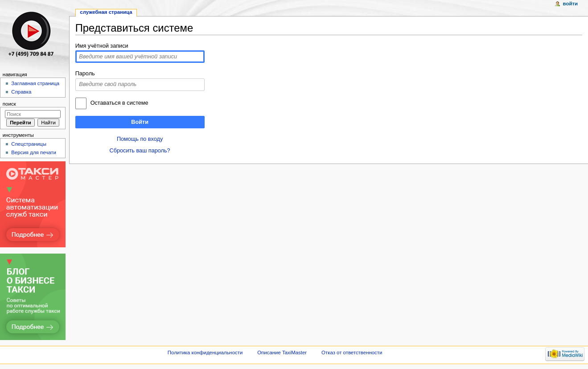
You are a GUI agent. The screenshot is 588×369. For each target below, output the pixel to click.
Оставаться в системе (119, 103)
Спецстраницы (29, 144)
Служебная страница (106, 12)
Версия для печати (34, 152)
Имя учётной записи (102, 46)
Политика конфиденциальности (205, 353)
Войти (140, 122)
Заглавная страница (35, 83)
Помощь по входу (140, 139)
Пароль (85, 74)
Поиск (9, 104)
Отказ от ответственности (352, 353)
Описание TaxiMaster (282, 353)
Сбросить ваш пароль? (140, 151)
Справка (21, 92)
